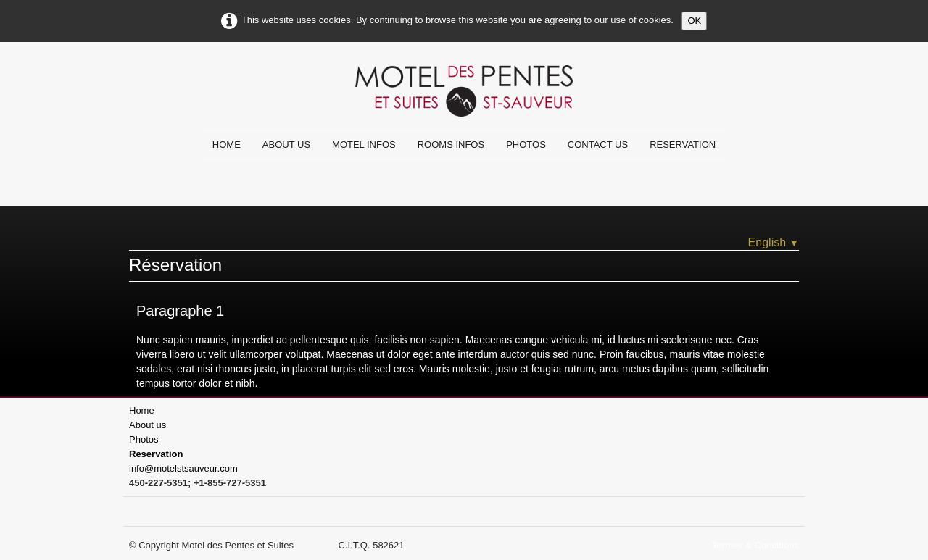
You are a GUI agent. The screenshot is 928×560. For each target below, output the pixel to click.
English (774, 242)
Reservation (683, 145)
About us (286, 145)
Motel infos (364, 145)
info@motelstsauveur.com (183, 468)
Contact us (598, 145)
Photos (526, 145)
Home (227, 145)
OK (694, 21)
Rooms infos (451, 145)
